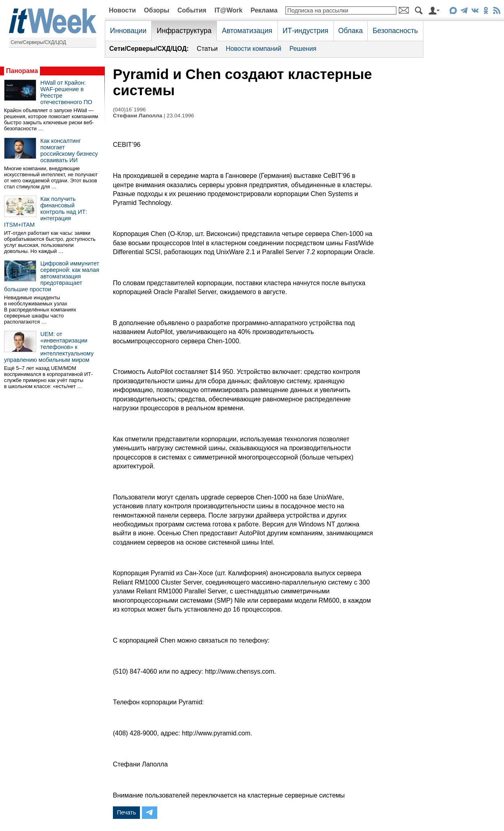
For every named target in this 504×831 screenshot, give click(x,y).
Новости (122, 10)
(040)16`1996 (129, 110)
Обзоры (157, 10)
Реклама (264, 10)
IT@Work (229, 10)
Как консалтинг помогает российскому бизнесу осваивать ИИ (69, 150)
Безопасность (395, 31)
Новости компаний (254, 49)
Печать (126, 812)
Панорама (22, 71)
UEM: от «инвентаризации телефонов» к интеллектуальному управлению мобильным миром (49, 347)
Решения (303, 49)
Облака (351, 31)
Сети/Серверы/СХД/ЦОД (39, 42)
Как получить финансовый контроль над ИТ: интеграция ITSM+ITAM (46, 212)
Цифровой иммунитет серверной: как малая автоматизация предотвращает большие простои (52, 276)
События (192, 10)
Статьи (207, 49)
